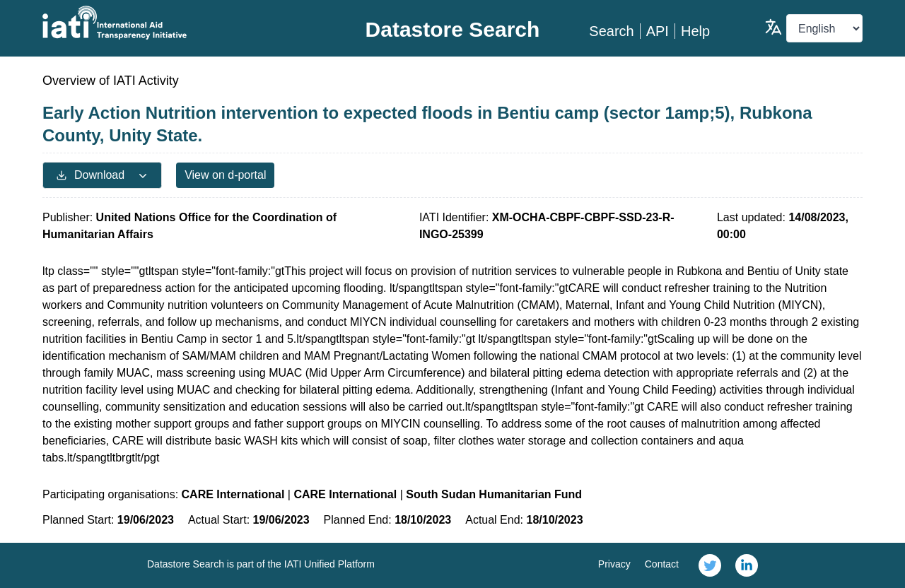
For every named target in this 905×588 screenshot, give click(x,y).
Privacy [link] (614, 564)
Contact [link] (662, 564)
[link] (710, 565)
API (658, 31)
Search (611, 31)
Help (695, 31)
